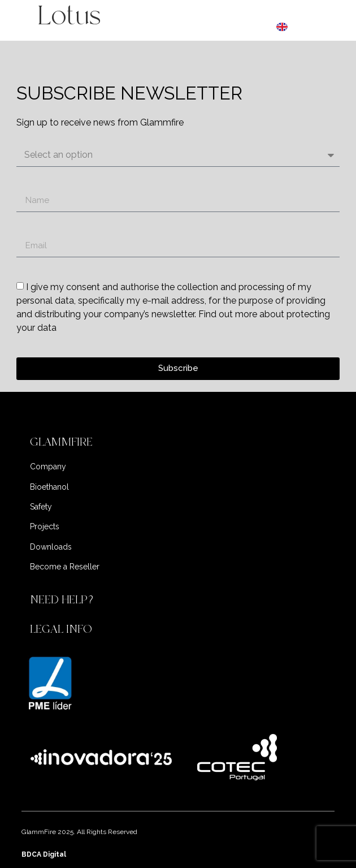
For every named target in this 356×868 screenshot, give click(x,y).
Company (48, 467)
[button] (178, 442)
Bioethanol (49, 487)
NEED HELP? (63, 600)
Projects (45, 526)
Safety (41, 507)
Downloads (51, 547)
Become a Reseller (65, 567)
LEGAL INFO (61, 629)
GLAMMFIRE (61, 442)
